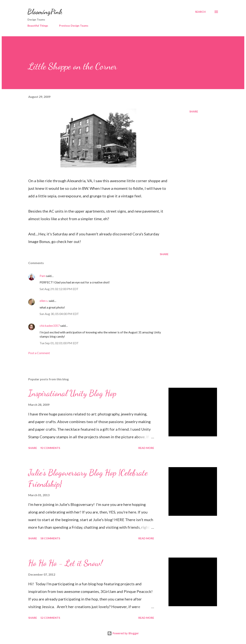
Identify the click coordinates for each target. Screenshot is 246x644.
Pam (43, 276)
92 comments (50, 448)
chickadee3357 (50, 326)
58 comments (50, 538)
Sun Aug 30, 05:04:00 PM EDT (59, 314)
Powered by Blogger (123, 633)
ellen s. (44, 301)
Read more (146, 448)
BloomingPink (45, 12)
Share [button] (194, 111)
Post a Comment (39, 353)
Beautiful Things (38, 26)
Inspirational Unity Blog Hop (72, 393)
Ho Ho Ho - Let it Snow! (65, 563)
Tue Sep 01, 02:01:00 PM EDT (59, 343)
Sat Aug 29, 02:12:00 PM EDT (59, 289)
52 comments (50, 618)
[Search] (200, 12)
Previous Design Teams (74, 26)
